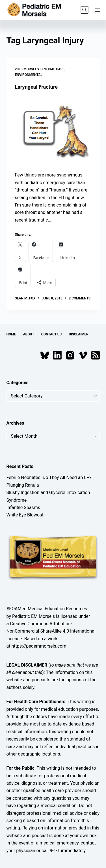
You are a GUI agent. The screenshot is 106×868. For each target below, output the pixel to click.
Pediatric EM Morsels (33, 616)
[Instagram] (70, 355)
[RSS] (96, 355)
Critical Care (52, 69)
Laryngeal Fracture (36, 87)
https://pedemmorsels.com (39, 646)
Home (11, 334)
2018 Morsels (27, 69)
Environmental (29, 75)
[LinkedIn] (57, 355)
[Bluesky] (45, 355)
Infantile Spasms (23, 508)
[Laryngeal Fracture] (53, 131)
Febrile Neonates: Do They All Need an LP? (49, 477)
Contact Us (51, 334)
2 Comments (80, 298)
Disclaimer (79, 334)
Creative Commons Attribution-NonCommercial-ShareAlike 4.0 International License (51, 631)
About (29, 334)
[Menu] (97, 10)
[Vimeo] (83, 355)
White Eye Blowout (25, 515)
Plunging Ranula (23, 485)
